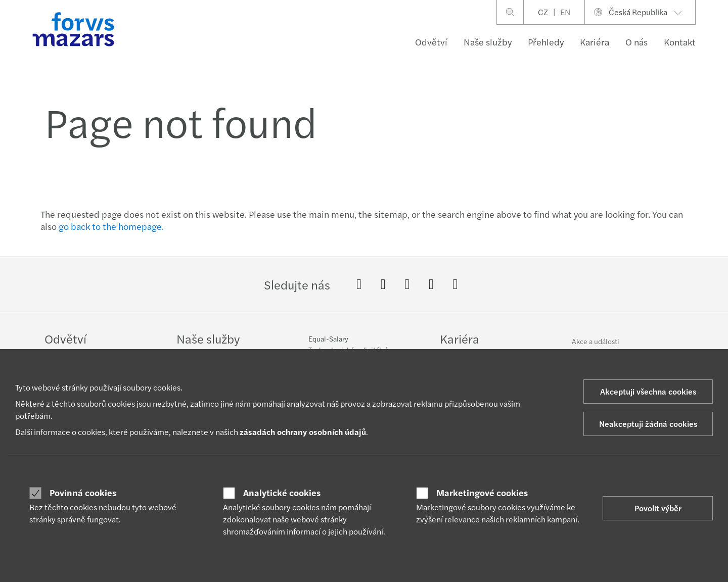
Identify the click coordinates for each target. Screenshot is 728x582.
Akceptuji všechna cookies (648, 391)
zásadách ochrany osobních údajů (303, 432)
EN (565, 12)
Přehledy (546, 42)
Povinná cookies (83, 493)
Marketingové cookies (482, 493)
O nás (636, 42)
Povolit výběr (658, 508)
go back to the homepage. (111, 226)
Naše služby (488, 42)
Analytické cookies (282, 493)
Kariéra (595, 42)
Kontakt (680, 42)
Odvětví (431, 42)
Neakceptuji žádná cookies (648, 424)
